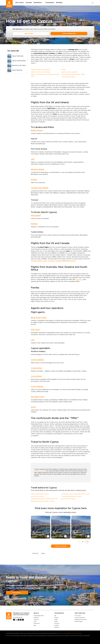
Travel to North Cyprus (68, 77)
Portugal (56, 618)
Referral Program (79, 621)
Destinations (38, 3)
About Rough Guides (39, 616)
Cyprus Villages (37, 387)
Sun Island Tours (38, 397)
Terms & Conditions (63, 633)
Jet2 (33, 159)
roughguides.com (11, 41)
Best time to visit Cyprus (69, 499)
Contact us (36, 620)
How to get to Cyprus (37, 496)
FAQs (35, 621)
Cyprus (25, 41)
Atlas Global (36, 215)
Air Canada (51, 261)
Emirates (79, 280)
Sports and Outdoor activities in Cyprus (43, 501)
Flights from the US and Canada (41, 72)
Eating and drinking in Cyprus (40, 494)
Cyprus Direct (36, 376)
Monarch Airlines (38, 169)
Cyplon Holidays (37, 360)
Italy (55, 616)
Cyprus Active (36, 368)
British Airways (37, 130)
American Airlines (37, 261)
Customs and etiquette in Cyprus (71, 496)
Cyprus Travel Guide (61, 546)
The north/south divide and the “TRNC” (73, 74)
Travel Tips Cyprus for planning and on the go (75, 494)
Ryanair (34, 180)
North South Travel (39, 318)
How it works (19, 3)
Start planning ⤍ (17, 593)
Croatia (56, 620)
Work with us (37, 623)
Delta (45, 261)
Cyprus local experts (40, 471)
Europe (19, 41)
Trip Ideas (29, 3)
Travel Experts (50, 3)
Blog (35, 625)
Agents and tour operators (70, 72)
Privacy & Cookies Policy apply (75, 633)
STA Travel (35, 330)
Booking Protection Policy (81, 620)
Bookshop (59, 3)
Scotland (56, 625)
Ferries (63, 70)
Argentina (57, 627)
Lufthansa (59, 261)
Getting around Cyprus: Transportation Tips (44, 499)
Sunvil (33, 407)
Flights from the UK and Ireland (40, 70)
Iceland (56, 621)
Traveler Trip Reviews (80, 618)
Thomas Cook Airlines (40, 188)
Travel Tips (35, 553)
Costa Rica (57, 623)
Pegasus (34, 224)
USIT (33, 340)
